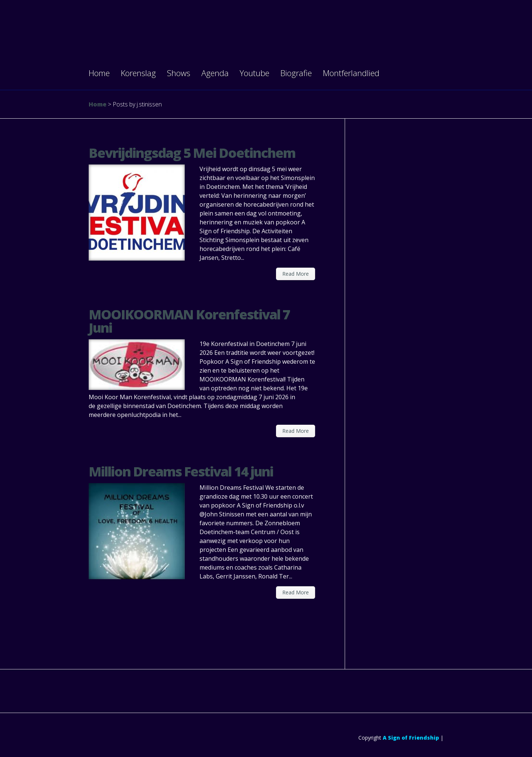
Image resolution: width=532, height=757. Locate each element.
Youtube (255, 73)
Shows (179, 73)
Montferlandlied (351, 73)
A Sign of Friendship (411, 738)
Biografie (296, 73)
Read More (296, 274)
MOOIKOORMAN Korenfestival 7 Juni (189, 321)
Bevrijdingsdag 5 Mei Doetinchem (192, 153)
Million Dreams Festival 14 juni (181, 471)
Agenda (215, 73)
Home (99, 73)
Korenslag (138, 73)
